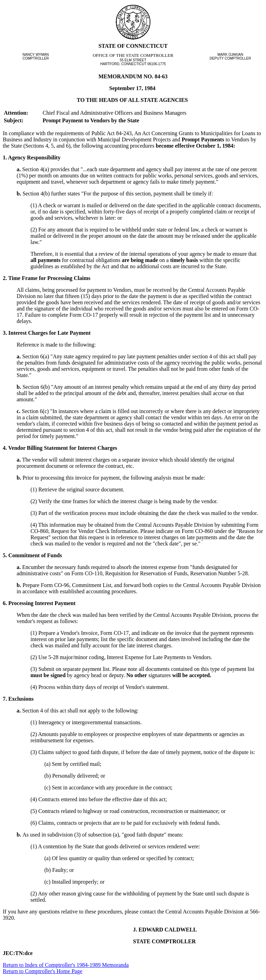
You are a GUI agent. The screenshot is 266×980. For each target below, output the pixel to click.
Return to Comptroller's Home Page (43, 971)
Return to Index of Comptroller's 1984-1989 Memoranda (66, 965)
